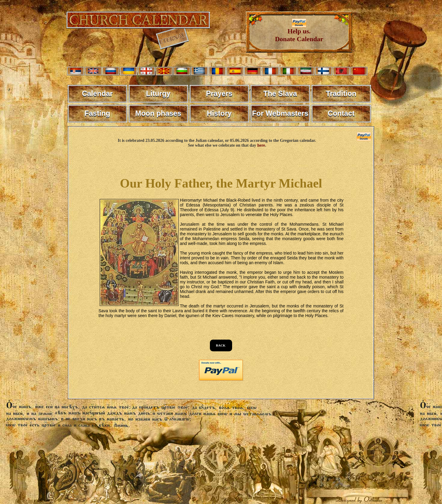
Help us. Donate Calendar (299, 32)
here (261, 145)
